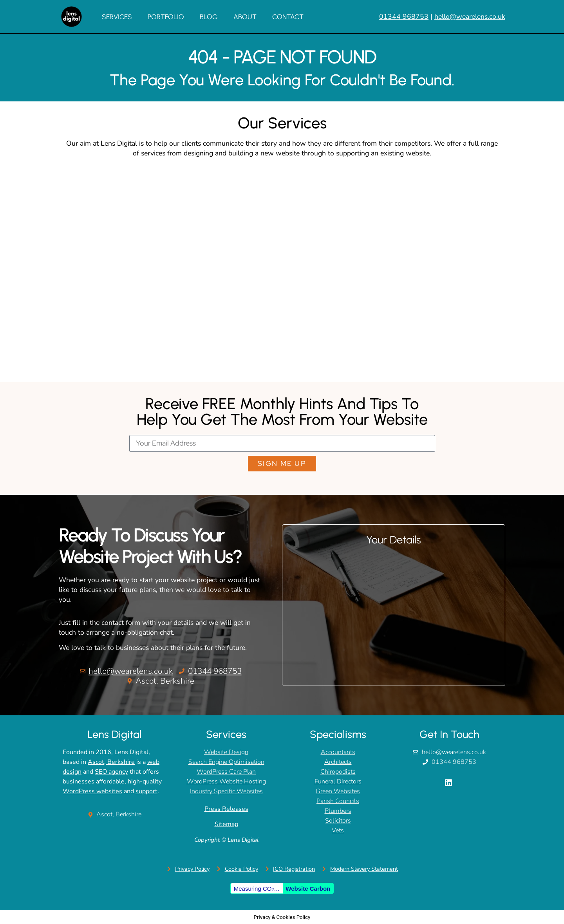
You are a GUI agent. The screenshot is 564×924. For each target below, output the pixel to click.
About (245, 17)
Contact (288, 17)
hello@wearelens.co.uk (470, 16)
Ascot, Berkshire (111, 762)
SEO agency (111, 772)
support (146, 791)
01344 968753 (404, 16)
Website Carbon (308, 889)
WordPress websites (92, 791)
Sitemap (226, 824)
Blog (209, 17)
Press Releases (226, 809)
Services (117, 17)
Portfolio (166, 17)
